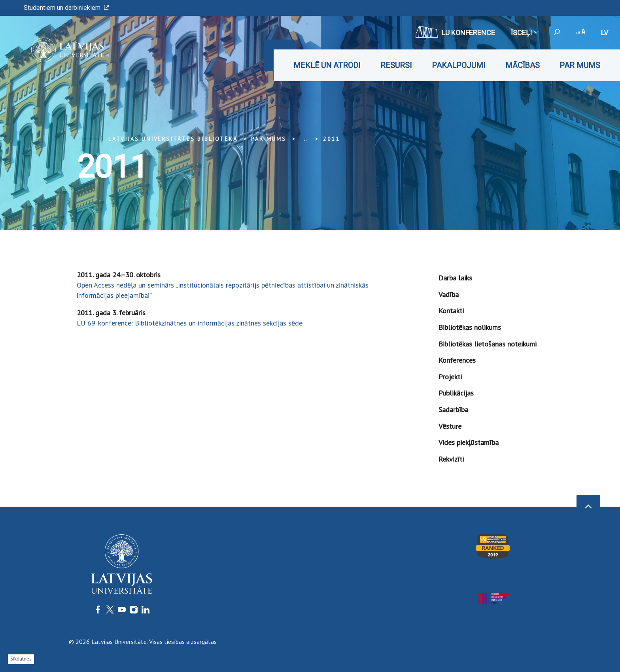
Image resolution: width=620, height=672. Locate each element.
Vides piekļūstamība (469, 442)
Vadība (449, 294)
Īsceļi (524, 33)
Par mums (580, 65)
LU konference (455, 32)
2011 (332, 139)
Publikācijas (456, 393)
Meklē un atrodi (327, 65)
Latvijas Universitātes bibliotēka (173, 139)
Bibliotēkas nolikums (470, 327)
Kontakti (451, 311)
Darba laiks (455, 278)
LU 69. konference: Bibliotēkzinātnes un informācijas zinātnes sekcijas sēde (190, 323)
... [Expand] (305, 139)
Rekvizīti (451, 459)
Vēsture (450, 426)
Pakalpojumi (459, 65)
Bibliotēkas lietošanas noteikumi (488, 344)
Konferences (457, 360)
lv (605, 33)
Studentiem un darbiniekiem (66, 8)
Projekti (450, 377)
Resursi (396, 65)
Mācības (523, 65)
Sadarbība (453, 410)
